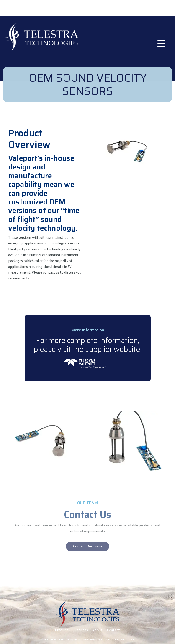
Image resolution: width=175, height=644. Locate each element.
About (97, 630)
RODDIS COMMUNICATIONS (117, 640)
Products (62, 630)
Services (81, 630)
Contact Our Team (87, 546)
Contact (113, 630)
